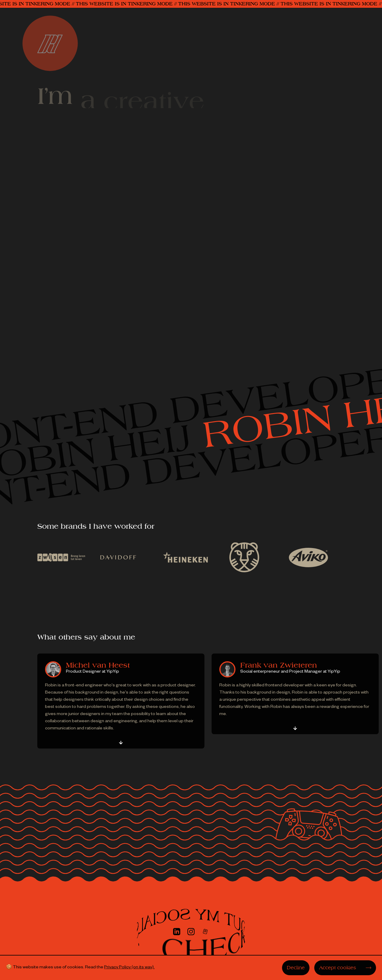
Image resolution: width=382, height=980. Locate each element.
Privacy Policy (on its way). (129, 968)
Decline (296, 968)
